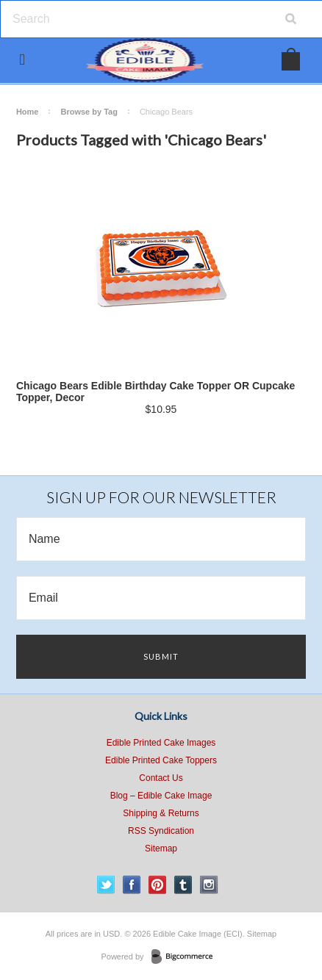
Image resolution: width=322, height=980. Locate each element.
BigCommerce (186, 957)
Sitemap (161, 849)
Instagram (209, 885)
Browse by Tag (89, 112)
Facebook (132, 885)
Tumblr (183, 885)
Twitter (106, 885)
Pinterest (158, 885)
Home (28, 112)
